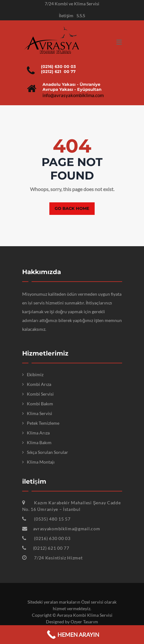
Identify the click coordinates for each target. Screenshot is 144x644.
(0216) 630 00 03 (58, 66)
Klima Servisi (40, 413)
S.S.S (81, 16)
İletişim (66, 16)
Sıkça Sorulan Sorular (47, 452)
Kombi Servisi (40, 394)
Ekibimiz (35, 374)
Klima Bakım (39, 442)
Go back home (72, 208)
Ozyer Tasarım (84, 622)
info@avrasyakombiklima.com (73, 95)
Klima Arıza (38, 433)
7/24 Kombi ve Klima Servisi (72, 4)
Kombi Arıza (39, 384)
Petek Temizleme (43, 423)
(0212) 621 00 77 (58, 71)
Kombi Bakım (40, 404)
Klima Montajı (41, 462)
